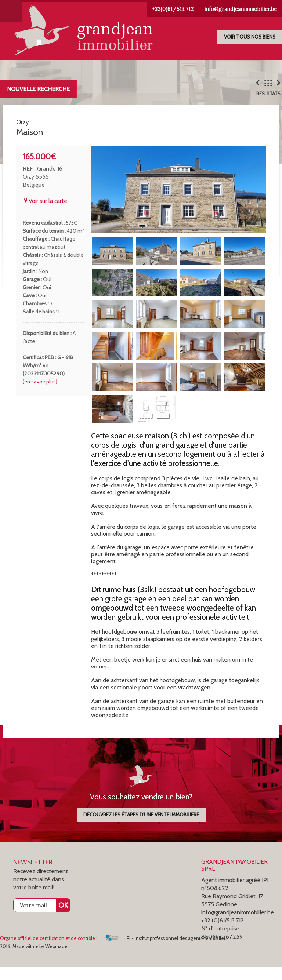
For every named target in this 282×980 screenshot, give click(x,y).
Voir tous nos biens (250, 37)
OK (63, 918)
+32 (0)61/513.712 (223, 933)
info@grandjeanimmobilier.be (241, 9)
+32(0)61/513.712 (173, 9)
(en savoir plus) (40, 394)
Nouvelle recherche (38, 89)
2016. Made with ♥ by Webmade (34, 959)
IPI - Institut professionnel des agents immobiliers (165, 951)
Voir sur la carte (45, 214)
